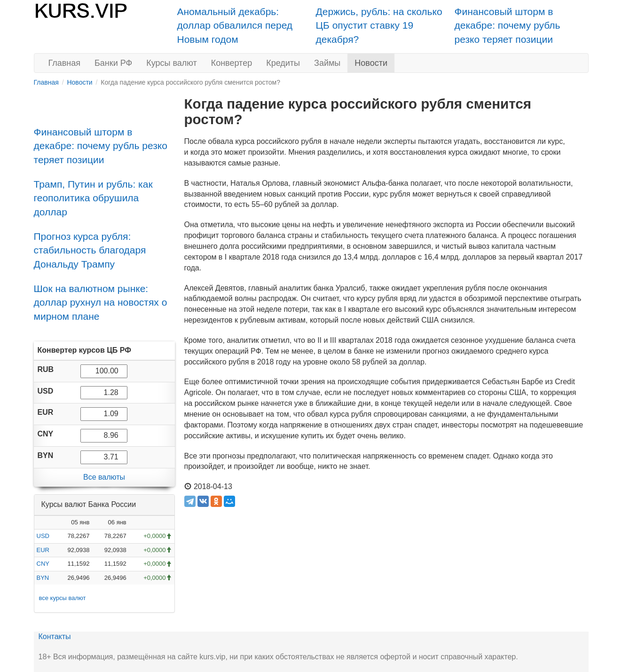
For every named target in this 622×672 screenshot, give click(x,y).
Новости (371, 63)
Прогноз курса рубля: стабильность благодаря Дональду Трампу (90, 250)
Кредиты (283, 63)
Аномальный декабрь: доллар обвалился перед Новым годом (235, 25)
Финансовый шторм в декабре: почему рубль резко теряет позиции (508, 25)
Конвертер (232, 63)
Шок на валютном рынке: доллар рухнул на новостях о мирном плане (101, 302)
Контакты (55, 636)
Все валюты (104, 477)
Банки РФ (113, 63)
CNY (43, 564)
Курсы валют (171, 63)
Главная (65, 63)
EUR (43, 550)
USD (43, 536)
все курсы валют (63, 598)
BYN (43, 578)
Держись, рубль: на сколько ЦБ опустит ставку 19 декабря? (379, 25)
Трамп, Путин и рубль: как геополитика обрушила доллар (93, 198)
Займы (327, 63)
